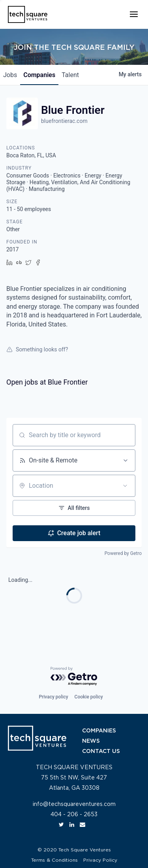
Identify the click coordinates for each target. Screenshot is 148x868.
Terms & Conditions (54, 860)
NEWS (91, 741)
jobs (10, 75)
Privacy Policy (100, 860)
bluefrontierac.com (64, 121)
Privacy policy (53, 697)
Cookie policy (89, 697)
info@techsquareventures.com (74, 804)
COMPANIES (99, 731)
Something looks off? (37, 349)
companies (39, 75)
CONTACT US (101, 751)
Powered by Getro (123, 553)
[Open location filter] (125, 486)
